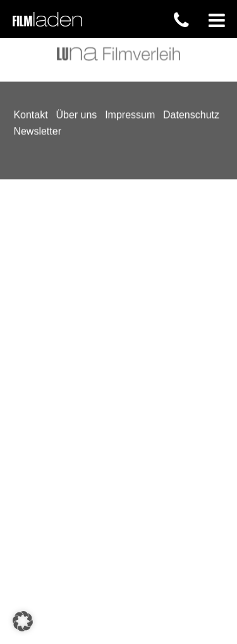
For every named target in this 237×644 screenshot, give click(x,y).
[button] (23, 621)
